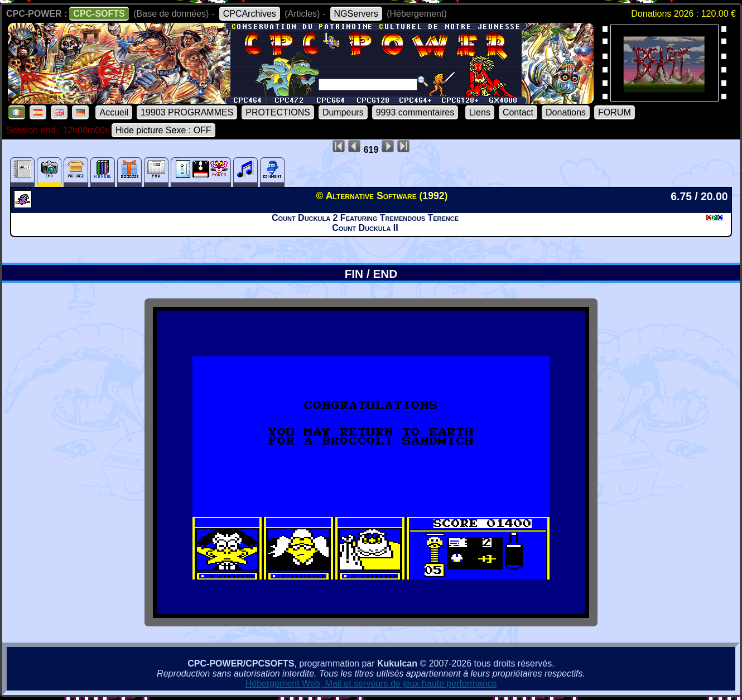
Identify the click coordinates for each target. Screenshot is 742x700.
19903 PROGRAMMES (187, 112)
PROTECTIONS (278, 112)
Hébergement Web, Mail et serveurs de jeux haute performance (371, 684)
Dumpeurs (343, 112)
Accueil (114, 112)
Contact (518, 112)
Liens (480, 112)
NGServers (356, 14)
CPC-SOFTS (99, 14)
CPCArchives (250, 14)
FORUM (615, 112)
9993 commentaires (415, 112)
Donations (566, 112)
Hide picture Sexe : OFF (163, 130)
